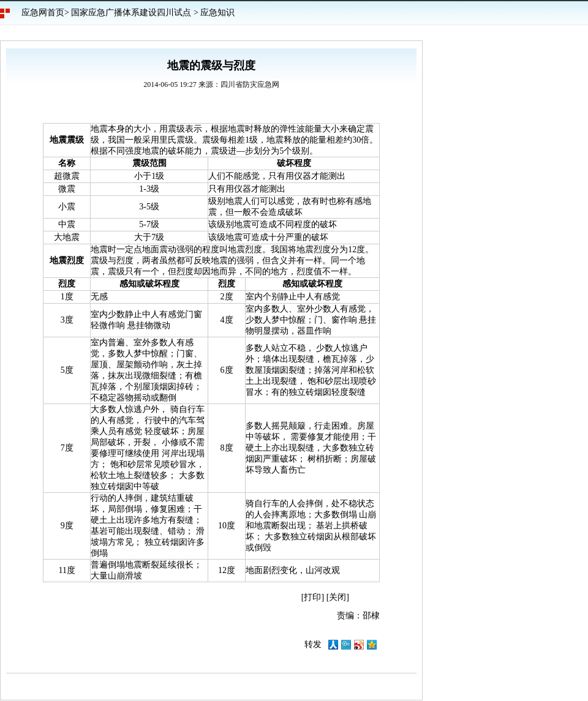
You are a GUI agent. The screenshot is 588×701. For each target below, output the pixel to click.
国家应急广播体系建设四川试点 (131, 13)
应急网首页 (43, 13)
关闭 (337, 597)
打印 (312, 597)
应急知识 (217, 13)
